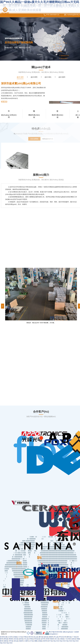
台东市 (10, 637)
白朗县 (62, 639)
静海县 (6, 639)
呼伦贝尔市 (63, 637)
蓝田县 (21, 639)
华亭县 (11, 641)
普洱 (1, 641)
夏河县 (41, 637)
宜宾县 (16, 639)
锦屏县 (6, 641)
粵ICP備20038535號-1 (56, 632)
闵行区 (31, 637)
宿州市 (45, 641)
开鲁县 (25, 637)
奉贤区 (11, 639)
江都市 (26, 641)
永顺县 (40, 641)
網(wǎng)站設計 (68, 632)
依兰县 (57, 639)
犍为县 (69, 637)
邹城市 (52, 639)
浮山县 (26, 639)
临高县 (46, 637)
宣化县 (16, 641)
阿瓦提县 (37, 639)
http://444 (56, 641)
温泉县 (74, 639)
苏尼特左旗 (4, 637)
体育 (47, 639)
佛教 (36, 641)
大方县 (20, 637)
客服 (78, 639)
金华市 (43, 639)
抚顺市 (51, 637)
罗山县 (56, 637)
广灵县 (74, 637)
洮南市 (21, 641)
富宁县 (50, 641)
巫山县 (36, 637)
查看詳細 (4, 102)
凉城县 (15, 637)
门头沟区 (68, 639)
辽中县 (31, 641)
